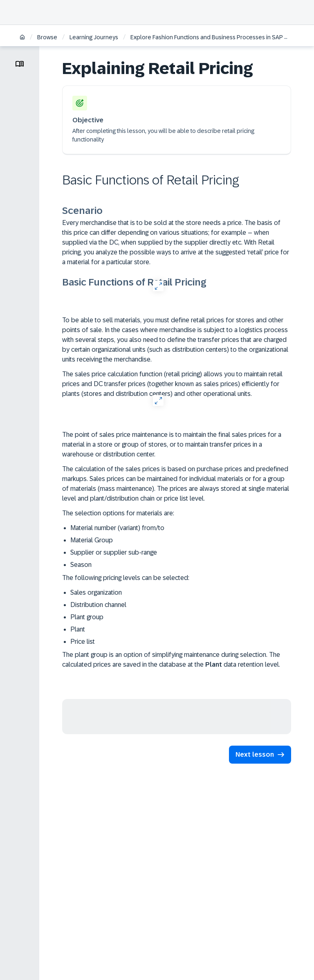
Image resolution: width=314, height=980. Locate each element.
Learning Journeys (94, 37)
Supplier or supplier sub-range (114, 552)
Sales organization (96, 592)
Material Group (92, 540)
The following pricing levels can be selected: (126, 578)
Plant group (87, 617)
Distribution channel (98, 605)
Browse (47, 37)
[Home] (22, 38)
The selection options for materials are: (118, 513)
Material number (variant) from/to (117, 528)
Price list (83, 642)
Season (81, 565)
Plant (78, 629)
